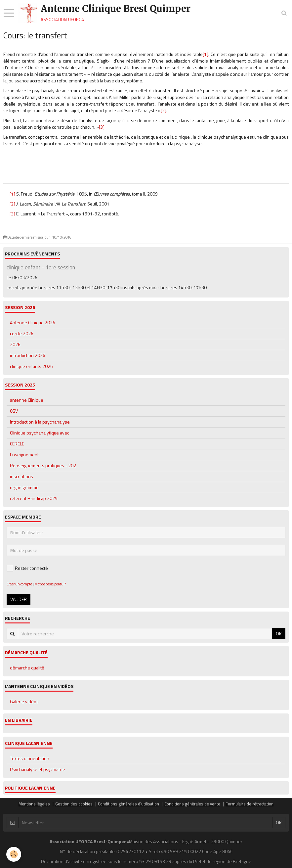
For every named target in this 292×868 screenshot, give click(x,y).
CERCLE (17, 444)
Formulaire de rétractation (250, 804)
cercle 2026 (22, 333)
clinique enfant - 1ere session (41, 267)
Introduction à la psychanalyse (40, 422)
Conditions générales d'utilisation (128, 804)
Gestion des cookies (74, 804)
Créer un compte (19, 584)
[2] (164, 110)
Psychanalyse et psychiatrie (38, 769)
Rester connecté (27, 568)
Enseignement (24, 455)
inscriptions (21, 476)
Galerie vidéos (24, 701)
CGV (14, 411)
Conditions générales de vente (192, 804)
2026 (15, 344)
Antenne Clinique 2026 (33, 322)
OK (279, 634)
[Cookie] (14, 854)
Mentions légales (34, 804)
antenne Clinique (27, 400)
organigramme (24, 487)
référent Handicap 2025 (34, 498)
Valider (19, 599)
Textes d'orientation (30, 758)
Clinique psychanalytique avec (40, 433)
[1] (206, 54)
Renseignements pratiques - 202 (43, 465)
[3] (102, 127)
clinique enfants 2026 (31, 366)
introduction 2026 (28, 355)
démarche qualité (27, 668)
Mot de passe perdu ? (50, 584)
